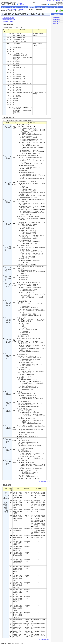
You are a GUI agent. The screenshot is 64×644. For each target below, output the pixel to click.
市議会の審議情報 (11, 9)
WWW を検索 (44, 5)
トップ (60, 7)
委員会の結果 (56, 24)
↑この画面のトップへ (45, 482)
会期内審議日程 (8, 25)
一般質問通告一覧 (8, 117)
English (20, 3)
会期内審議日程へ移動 (8, 18)
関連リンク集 (59, 1)
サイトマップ (50, 1)
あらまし (5, 7)
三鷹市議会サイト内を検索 (56, 5)
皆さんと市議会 (14, 7)
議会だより (53, 7)
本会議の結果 (56, 19)
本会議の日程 (21, 9)
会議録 (46, 7)
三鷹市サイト (22, 5)
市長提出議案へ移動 (8, 21)
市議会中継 (40, 7)
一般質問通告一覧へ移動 (9, 20)
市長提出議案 (7, 485)
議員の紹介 (24, 7)
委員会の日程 (56, 22)
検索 (34, 3)
